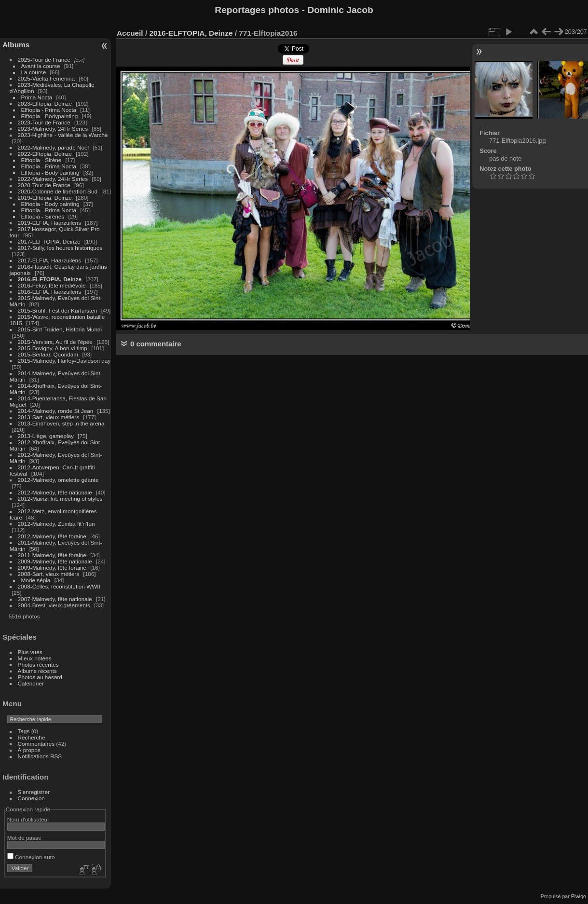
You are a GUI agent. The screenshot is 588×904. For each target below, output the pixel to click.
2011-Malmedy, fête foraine (52, 555)
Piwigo (579, 896)
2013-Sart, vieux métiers (49, 417)
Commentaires (36, 744)
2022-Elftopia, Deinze (45, 154)
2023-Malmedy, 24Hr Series (53, 129)
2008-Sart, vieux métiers (49, 574)
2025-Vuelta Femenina (47, 78)
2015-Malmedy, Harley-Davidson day (64, 361)
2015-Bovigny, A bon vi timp (53, 348)
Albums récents (37, 671)
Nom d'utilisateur (28, 819)
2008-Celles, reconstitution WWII (59, 586)
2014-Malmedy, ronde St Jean (56, 411)
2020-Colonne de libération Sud (58, 191)
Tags (24, 731)
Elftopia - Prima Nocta (49, 110)
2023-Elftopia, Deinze (45, 103)
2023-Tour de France (44, 122)
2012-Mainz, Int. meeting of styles (60, 499)
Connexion (31, 798)
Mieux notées (35, 658)
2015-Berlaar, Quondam (48, 354)
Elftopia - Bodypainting (50, 116)
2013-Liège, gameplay (46, 436)
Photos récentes (38, 664)
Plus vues (30, 652)
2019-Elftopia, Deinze (45, 198)
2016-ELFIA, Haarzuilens (49, 292)
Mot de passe (24, 838)
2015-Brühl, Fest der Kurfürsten (58, 310)
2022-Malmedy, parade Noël (54, 147)
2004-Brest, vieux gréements (54, 605)
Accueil (130, 33)
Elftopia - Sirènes (43, 216)
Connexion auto (31, 857)
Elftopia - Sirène (41, 160)
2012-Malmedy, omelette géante (58, 480)
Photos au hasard (40, 677)
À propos (29, 750)
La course (34, 72)
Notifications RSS (40, 756)
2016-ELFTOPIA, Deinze (50, 279)
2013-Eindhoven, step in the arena (61, 423)
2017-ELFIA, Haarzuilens (50, 260)
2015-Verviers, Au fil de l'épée (55, 342)
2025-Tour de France (44, 60)
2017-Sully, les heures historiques (60, 248)
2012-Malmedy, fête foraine (52, 536)
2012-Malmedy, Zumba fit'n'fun (56, 524)
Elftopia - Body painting (50, 172)
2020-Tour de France (44, 185)
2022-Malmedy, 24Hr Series (53, 179)
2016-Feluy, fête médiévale (52, 285)
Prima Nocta (37, 97)
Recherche (32, 737)
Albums (16, 45)
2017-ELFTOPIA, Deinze (49, 241)
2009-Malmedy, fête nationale (55, 561)
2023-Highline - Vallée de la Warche (63, 135)
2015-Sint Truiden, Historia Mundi (60, 329)
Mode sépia (36, 580)
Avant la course (41, 66)
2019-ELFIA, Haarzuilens (49, 223)
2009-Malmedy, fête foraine (52, 568)
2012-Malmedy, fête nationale (55, 492)
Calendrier (31, 683)
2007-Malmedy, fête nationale (55, 599)
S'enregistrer (34, 792)
